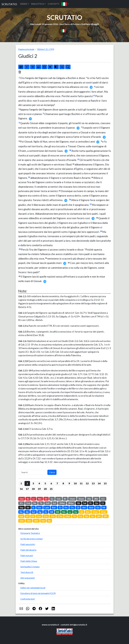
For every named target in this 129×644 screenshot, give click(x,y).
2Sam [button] (81, 499)
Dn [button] (66, 507)
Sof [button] (34, 512)
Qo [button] (97, 503)
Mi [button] (104, 507)
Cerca (52, 472)
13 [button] (93, 483)
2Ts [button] (53, 516)
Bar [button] (54, 507)
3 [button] (33, 483)
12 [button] (87, 483)
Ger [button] (39, 507)
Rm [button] (88, 512)
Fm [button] (80, 516)
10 (70, 150)
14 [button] (99, 483)
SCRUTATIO (9, 4)
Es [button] (28, 499)
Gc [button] (92, 516)
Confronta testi (28, 599)
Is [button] (33, 507)
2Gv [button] (29, 521)
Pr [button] (91, 503)
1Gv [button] (22, 521)
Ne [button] (35, 503)
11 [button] (81, 483)
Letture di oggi (90, 24)
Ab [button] (27, 512)
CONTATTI (54, 4)
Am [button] (84, 507)
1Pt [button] (99, 516)
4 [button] (39, 483)
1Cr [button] (103, 499)
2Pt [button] (106, 516)
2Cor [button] (103, 512)
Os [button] (72, 507)
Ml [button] (52, 512)
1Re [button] (89, 499)
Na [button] (21, 512)
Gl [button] (78, 507)
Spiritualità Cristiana (30, 567)
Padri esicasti (27, 555)
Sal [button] (85, 503)
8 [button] (63, 483)
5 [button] (45, 483)
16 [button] (21, 489)
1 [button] (21, 483)
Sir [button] (28, 507)
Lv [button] (34, 499)
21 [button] (51, 489)
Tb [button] (41, 503)
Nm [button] (40, 499)
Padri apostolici (28, 544)
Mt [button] (58, 512)
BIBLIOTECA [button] (38, 4)
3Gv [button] (36, 521)
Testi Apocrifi (27, 572)
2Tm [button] (68, 516)
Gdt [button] (48, 503)
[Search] (34, 472)
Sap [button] (22, 507)
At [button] (82, 512)
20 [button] (45, 489)
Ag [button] (40, 512)
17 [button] (27, 489)
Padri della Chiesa (29, 561)
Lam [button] (47, 507)
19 (101, 231)
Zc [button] (46, 512)
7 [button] (57, 483)
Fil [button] (33, 516)
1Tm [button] (60, 516)
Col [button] (39, 516)
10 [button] (75, 483)
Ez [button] (60, 507)
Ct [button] (103, 503)
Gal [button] (21, 516)
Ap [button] (49, 521)
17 (91, 204)
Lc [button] (70, 512)
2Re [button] (96, 499)
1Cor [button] (95, 512)
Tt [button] (74, 516)
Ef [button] (27, 516)
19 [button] (39, 489)
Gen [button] (22, 499)
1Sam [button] (72, 499)
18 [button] (33, 489)
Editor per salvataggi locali (33, 588)
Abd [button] (91, 507)
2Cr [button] (21, 503)
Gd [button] (43, 521)
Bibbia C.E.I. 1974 (46, 49)
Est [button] (54, 503)
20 (20, 249)
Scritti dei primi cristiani (32, 539)
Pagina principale (26, 49)
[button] (65, 4)
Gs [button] (52, 499)
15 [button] (105, 483)
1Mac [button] (62, 503)
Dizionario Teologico (30, 533)
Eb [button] (87, 516)
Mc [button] (64, 512)
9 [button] (69, 483)
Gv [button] (76, 512)
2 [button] (27, 483)
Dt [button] (46, 499)
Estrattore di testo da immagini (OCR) (38, 593)
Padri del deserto (28, 550)
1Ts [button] (46, 516)
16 (70, 200)
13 (29, 177)
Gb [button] (78, 503)
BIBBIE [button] (24, 4)
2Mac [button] (71, 503)
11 (78, 159)
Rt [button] (65, 499)
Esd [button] (28, 503)
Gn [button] (98, 507)
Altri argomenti (28, 578)
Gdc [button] (59, 499)
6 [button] (51, 483)
